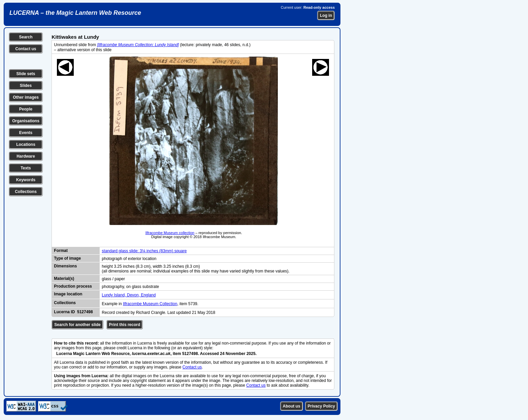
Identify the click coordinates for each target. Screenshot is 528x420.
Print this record (125, 325)
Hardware (26, 156)
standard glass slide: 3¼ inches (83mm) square (144, 251)
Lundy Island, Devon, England (129, 295)
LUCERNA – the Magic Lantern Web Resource (75, 13)
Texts (26, 168)
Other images (26, 97)
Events (26, 133)
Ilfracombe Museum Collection (150, 304)
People (26, 109)
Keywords (26, 180)
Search (26, 37)
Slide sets (26, 74)
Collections (26, 192)
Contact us (26, 49)
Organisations (26, 121)
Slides (26, 86)
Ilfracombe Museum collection (170, 233)
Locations (26, 144)
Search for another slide (77, 325)
